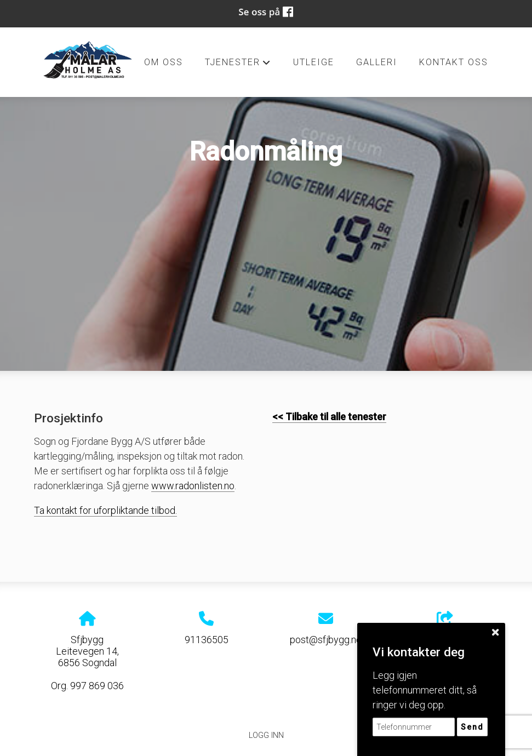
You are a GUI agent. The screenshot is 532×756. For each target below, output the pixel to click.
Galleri (377, 62)
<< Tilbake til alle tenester (329, 417)
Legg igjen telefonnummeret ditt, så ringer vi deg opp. (425, 690)
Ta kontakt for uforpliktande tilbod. (105, 510)
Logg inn (266, 735)
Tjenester (238, 65)
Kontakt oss (454, 62)
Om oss (164, 62)
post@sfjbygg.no (326, 640)
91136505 (207, 640)
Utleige (314, 62)
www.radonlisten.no (193, 486)
